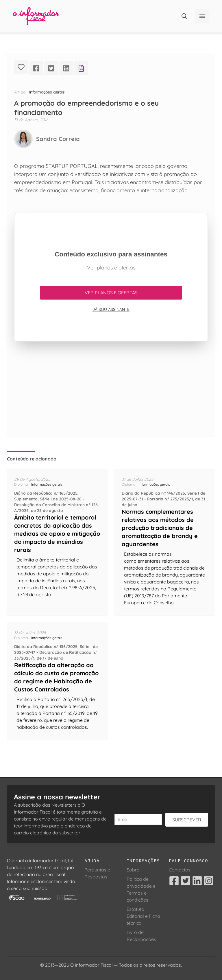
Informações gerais (47, 92)
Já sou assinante (111, 309)
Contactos (180, 870)
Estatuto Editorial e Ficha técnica (143, 916)
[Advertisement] (111, 396)
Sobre (133, 870)
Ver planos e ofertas (111, 293)
